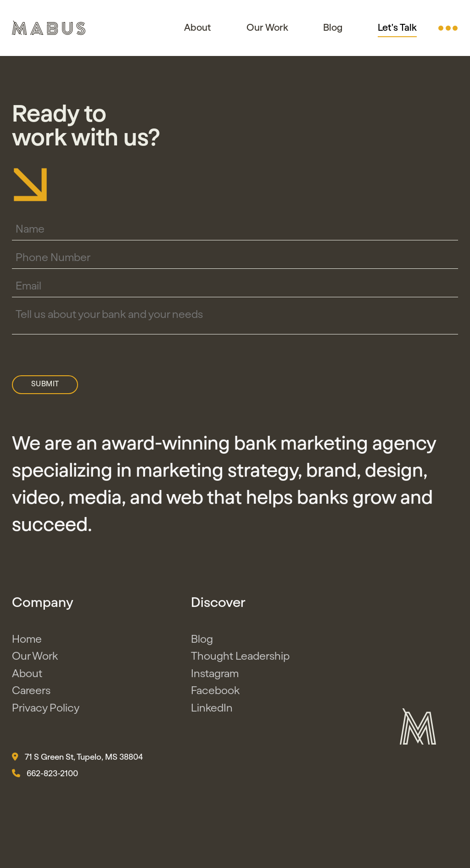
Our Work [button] (267, 28)
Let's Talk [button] (397, 28)
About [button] (198, 28)
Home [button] (27, 641)
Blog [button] (333, 28)
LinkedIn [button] (212, 710)
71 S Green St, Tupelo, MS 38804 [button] (77, 759)
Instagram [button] (215, 676)
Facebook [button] (215, 693)
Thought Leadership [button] (240, 659)
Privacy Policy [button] (46, 710)
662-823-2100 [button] (45, 776)
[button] (448, 28)
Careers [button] (31, 693)
